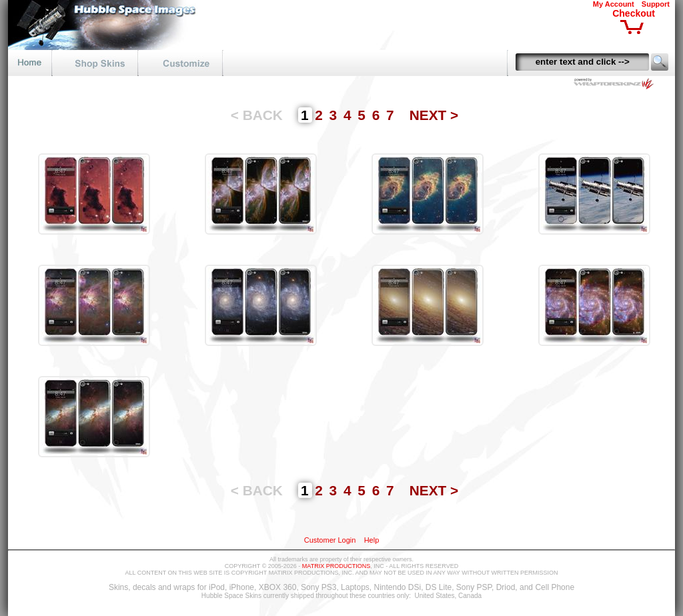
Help (372, 540)
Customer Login (330, 540)
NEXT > (434, 115)
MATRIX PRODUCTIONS (336, 566)
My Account (614, 4)
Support (656, 4)
